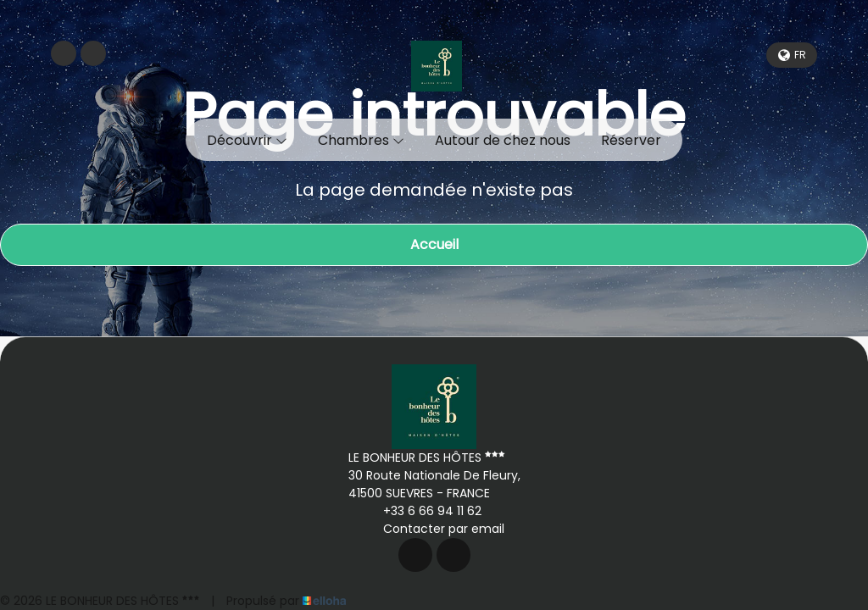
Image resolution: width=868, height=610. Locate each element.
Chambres (361, 140)
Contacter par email (434, 529)
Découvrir (247, 140)
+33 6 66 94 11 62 (423, 511)
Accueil (434, 244)
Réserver (631, 140)
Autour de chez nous (503, 140)
